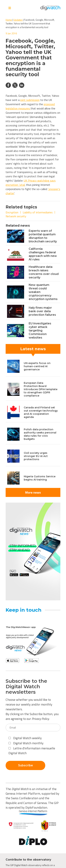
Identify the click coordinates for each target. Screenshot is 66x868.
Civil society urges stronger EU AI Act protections (36, 456)
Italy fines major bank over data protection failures (42, 311)
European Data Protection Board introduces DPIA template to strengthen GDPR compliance (41, 389)
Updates (18, 20)
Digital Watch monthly (26, 743)
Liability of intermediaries (38, 212)
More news (33, 492)
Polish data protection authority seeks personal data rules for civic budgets (40, 434)
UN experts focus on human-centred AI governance (37, 366)
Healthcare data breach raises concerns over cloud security (44, 272)
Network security (16, 216)
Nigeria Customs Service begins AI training (40, 478)
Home (9, 20)
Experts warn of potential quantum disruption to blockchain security (43, 236)
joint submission (30, 100)
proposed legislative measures (30, 106)
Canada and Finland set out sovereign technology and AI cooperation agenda (41, 412)
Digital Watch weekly (25, 738)
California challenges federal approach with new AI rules (43, 254)
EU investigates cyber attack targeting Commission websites (40, 330)
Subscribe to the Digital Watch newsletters (26, 686)
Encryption (12, 212)
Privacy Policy (40, 719)
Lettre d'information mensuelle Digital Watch (32, 751)
